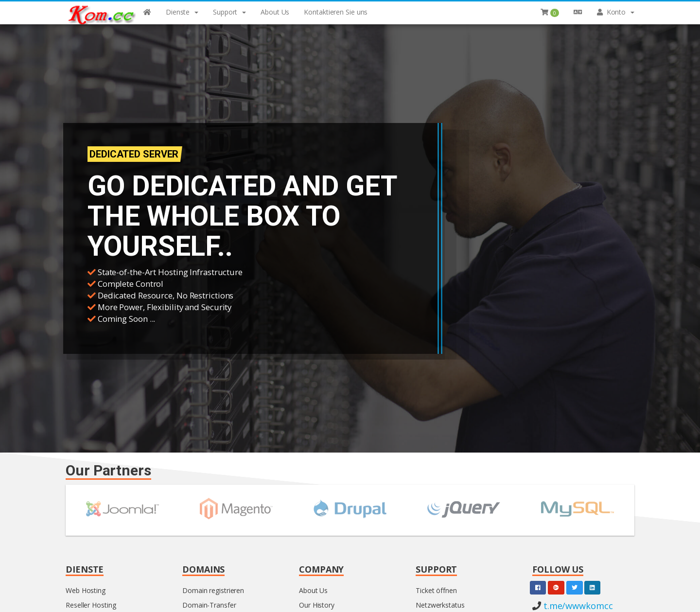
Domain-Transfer (209, 605)
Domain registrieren (213, 590)
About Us (313, 590)
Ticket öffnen (436, 590)
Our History (317, 605)
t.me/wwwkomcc (577, 606)
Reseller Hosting (91, 605)
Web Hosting (86, 590)
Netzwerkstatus (440, 605)
